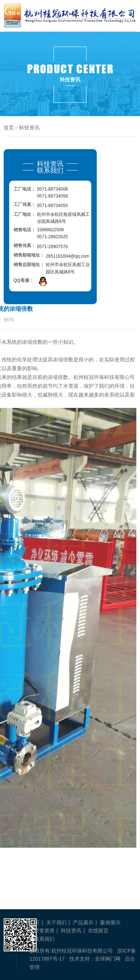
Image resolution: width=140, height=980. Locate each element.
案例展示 (110, 922)
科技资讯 (29, 128)
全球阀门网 (108, 959)
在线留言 (98, 931)
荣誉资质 (44, 931)
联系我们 (44, 939)
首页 (9, 128)
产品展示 (83, 922)
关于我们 (56, 922)
